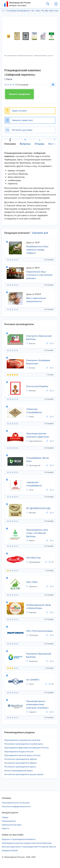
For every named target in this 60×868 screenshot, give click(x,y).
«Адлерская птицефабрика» (34, 484)
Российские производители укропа (20, 767)
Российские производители (18, 11)
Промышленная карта (12, 825)
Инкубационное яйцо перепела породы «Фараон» (37, 250)
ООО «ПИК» (32, 582)
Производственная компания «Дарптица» (38, 435)
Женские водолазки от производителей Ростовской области (29, 847)
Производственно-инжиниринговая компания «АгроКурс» (37, 705)
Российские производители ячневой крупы (24, 744)
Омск (38, 11)
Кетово (31, 368)
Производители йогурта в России (19, 752)
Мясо (47, 11)
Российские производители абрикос (21, 763)
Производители (9, 821)
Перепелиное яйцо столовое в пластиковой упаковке (39, 275)
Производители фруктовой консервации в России (26, 748)
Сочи (30, 490)
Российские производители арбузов (20, 759)
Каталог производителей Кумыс (19, 771)
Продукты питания (44, 11)
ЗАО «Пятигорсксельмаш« (40, 631)
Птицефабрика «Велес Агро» (38, 460)
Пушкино (32, 586)
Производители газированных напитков (22, 740)
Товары (5, 817)
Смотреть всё (40, 233)
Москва (31, 391)
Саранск (31, 712)
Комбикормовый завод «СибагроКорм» (38, 607)
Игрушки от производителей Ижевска (19, 839)
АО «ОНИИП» (33, 680)
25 (51, 684)
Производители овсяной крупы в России (22, 755)
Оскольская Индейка (37, 386)
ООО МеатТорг (34, 558)
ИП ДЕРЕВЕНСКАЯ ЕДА (38, 508)
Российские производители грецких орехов (24, 774)
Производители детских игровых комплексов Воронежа (27, 843)
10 (51, 562)
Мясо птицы (55, 11)
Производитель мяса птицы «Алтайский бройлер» (37, 533)
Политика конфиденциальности (16, 806)
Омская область (33, 11)
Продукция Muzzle (10, 850)
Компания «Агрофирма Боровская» (38, 362)
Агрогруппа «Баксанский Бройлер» (39, 338)
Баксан (31, 343)
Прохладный (33, 465)
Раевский (32, 661)
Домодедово (33, 562)
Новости (5, 828)
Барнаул (31, 612)
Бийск (30, 541)
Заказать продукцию (19, 94)
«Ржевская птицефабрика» (34, 411)
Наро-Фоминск (34, 441)
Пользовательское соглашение (16, 803)
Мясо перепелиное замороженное (36, 300)
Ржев (30, 417)
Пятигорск (32, 635)
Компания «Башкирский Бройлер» (39, 655)
